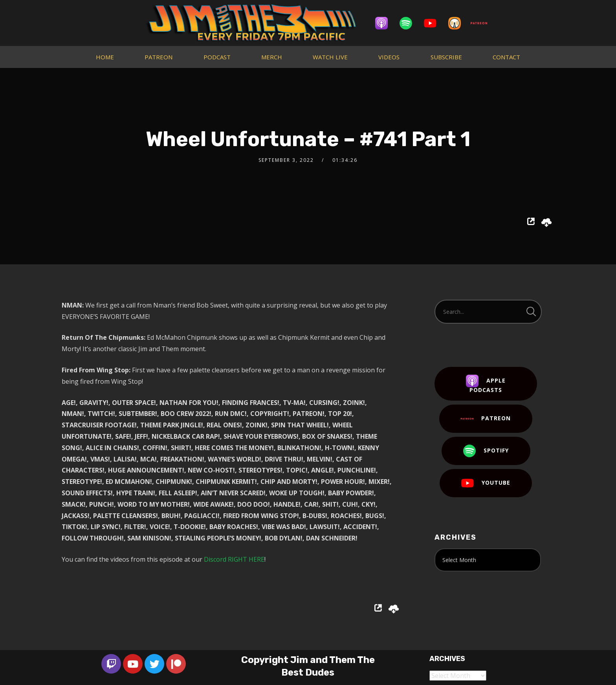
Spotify (486, 451)
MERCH (272, 57)
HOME (105, 57)
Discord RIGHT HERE (234, 559)
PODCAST (217, 57)
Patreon (486, 419)
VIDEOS (389, 57)
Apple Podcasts (486, 384)
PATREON (159, 57)
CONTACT (506, 57)
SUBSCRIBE (446, 57)
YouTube (486, 483)
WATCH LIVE (330, 57)
